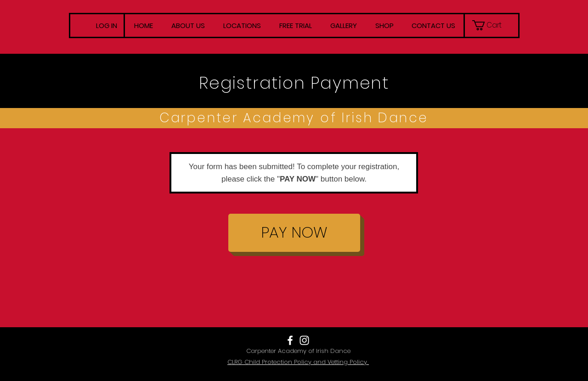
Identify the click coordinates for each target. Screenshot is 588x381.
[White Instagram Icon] (304, 340)
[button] (491, 25)
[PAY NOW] (294, 233)
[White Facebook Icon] (290, 340)
